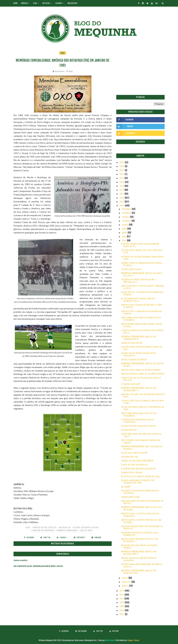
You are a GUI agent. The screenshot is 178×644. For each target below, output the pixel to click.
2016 (122, 198)
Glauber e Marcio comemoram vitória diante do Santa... (142, 264)
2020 (122, 182)
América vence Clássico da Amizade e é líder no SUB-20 (142, 306)
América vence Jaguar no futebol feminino (141, 370)
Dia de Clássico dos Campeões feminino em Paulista (141, 441)
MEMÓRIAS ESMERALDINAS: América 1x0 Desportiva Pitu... (139, 572)
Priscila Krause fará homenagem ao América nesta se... (142, 565)
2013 (122, 591)
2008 (122, 610)
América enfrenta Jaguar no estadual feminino (143, 374)
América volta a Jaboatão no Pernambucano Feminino (142, 313)
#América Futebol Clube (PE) (44, 527)
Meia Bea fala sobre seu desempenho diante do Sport (143, 395)
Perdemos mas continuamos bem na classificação (137, 421)
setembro (127, 221)
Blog (35, 3)
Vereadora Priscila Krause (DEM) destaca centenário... (140, 492)
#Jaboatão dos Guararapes (43, 530)
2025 (122, 162)
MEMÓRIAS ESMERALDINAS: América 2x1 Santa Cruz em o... (142, 274)
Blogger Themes (133, 640)
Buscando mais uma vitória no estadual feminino (139, 546)
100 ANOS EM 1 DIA (130, 457)
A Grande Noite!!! (129, 430)
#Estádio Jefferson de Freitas (86, 527)
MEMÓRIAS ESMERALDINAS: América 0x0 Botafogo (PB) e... (139, 553)
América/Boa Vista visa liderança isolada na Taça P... (141, 435)
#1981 (28, 527)
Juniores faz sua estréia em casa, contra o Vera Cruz (141, 379)
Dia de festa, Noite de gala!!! (134, 453)
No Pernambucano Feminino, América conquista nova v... (138, 300)
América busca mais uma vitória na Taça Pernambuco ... (140, 540)
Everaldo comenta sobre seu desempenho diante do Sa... (140, 245)
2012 (122, 595)
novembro (127, 213)
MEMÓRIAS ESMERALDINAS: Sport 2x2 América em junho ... (142, 448)
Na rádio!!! (126, 487)
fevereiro (127, 582)
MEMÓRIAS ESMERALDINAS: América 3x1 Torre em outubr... (142, 508)
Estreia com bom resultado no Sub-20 (139, 426)
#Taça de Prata (86, 530)
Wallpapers (72, 3)
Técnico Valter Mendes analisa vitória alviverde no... (139, 354)
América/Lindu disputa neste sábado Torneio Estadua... (142, 325)
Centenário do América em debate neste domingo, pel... (140, 534)
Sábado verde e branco (132, 473)
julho (125, 229)
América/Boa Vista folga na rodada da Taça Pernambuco (141, 319)
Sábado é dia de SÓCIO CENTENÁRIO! (137, 461)
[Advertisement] (140, 71)
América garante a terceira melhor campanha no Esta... (143, 287)
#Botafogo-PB (65, 527)
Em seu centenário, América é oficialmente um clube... (143, 408)
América (25, 3)
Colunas (59, 3)
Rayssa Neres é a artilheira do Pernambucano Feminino (142, 293)
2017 (122, 194)
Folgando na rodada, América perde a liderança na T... (138, 281)
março (125, 578)
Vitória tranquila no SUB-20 (134, 360)
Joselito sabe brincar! (131, 269)
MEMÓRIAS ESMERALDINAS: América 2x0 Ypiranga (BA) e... (139, 389)
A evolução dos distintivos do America (139, 469)
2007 (122, 614)
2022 (122, 174)
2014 (122, 206)
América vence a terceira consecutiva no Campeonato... (140, 515)
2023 (122, 170)
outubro (126, 217)
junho (125, 233)
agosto (125, 225)
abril (125, 241)
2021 (122, 178)
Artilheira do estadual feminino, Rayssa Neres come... (142, 258)
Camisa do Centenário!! (132, 343)
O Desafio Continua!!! (131, 384)
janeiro (126, 586)
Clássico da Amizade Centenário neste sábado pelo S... (142, 331)
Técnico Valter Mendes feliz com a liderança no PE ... (142, 251)
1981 (63, 53)
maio (124, 237)
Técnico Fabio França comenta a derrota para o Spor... (142, 402)
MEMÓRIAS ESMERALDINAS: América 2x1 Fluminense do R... (139, 338)
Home (16, 3)
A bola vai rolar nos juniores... (135, 465)
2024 (122, 166)
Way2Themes (110, 640)
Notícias (46, 3)
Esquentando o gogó (130, 497)
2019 (122, 186)
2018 (122, 190)
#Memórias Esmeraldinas (67, 530)
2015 (122, 202)
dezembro (127, 209)
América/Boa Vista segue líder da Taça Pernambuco (139, 414)
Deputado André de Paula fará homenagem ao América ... (142, 502)
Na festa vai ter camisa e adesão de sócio (140, 476)
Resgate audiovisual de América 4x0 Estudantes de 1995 (138, 481)
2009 (122, 606)
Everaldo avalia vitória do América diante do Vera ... (142, 348)
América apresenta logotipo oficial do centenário (139, 559)
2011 (122, 599)
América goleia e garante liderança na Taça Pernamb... (142, 521)
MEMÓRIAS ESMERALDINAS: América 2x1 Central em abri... (143, 365)
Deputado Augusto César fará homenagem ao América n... (142, 528)
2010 (122, 603)
